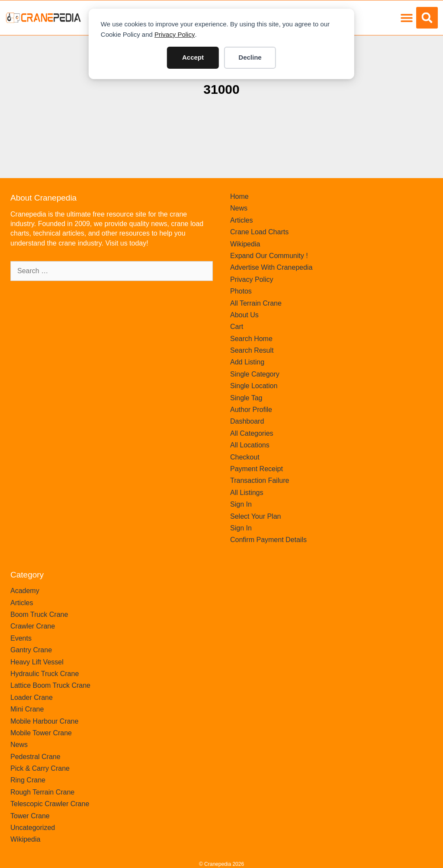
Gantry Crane (31, 650)
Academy (25, 591)
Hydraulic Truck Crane (45, 674)
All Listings (247, 493)
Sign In (241, 504)
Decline (250, 57)
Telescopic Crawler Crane (50, 804)
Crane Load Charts (259, 232)
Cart (237, 327)
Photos (241, 291)
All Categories (252, 433)
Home (239, 196)
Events (21, 638)
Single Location (254, 386)
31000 (221, 89)
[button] (406, 18)
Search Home (251, 339)
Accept (193, 57)
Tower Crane (30, 816)
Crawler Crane (33, 626)
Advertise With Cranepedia (271, 267)
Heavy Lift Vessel (37, 662)
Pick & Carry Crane (40, 768)
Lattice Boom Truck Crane (50, 685)
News (239, 208)
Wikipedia (245, 244)
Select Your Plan (255, 516)
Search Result (252, 350)
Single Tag (246, 398)
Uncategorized (33, 828)
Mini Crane (27, 709)
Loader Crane (32, 697)
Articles (241, 220)
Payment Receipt (257, 469)
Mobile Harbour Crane (44, 721)
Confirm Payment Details (268, 540)
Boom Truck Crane (39, 614)
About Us (244, 315)
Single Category (255, 374)
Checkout (245, 457)
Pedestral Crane (35, 757)
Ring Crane (28, 780)
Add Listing (247, 362)
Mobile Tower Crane (41, 733)
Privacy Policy (175, 34)
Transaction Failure (260, 480)
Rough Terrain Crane (42, 792)
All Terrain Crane (256, 303)
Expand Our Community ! (269, 256)
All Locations (250, 445)
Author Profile (251, 410)
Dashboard (247, 421)
